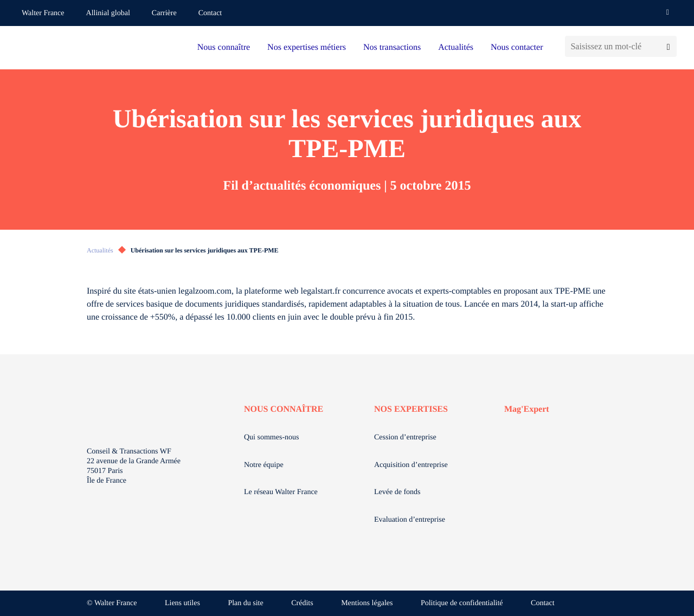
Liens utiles (182, 603)
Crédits (302, 603)
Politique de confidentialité (462, 603)
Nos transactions (392, 47)
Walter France (43, 13)
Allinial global (108, 13)
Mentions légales (367, 603)
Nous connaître (224, 47)
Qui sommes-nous (272, 437)
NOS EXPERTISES (411, 409)
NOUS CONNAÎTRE (284, 409)
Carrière (164, 13)
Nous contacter (517, 47)
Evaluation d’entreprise (410, 520)
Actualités (456, 47)
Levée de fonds (397, 492)
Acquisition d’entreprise (411, 465)
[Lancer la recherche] (668, 46)
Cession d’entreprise (405, 437)
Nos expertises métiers (307, 47)
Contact (210, 13)
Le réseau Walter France (281, 492)
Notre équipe (264, 465)
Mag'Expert (527, 409)
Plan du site (245, 603)
